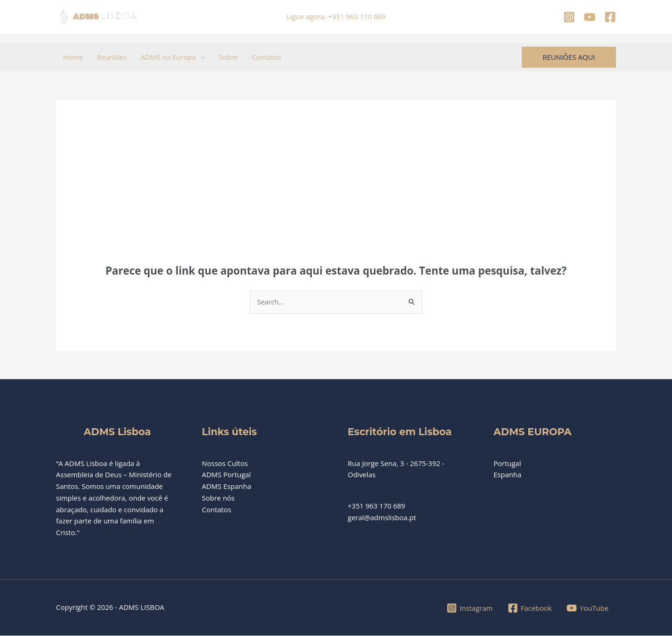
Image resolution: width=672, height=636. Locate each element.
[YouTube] (590, 17)
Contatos (266, 57)
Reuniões (112, 57)
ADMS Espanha (227, 487)
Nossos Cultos (225, 463)
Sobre (228, 57)
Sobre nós (218, 498)
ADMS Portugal (227, 475)
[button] (200, 57)
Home (73, 57)
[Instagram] (569, 17)
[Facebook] (610, 17)
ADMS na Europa (173, 57)
